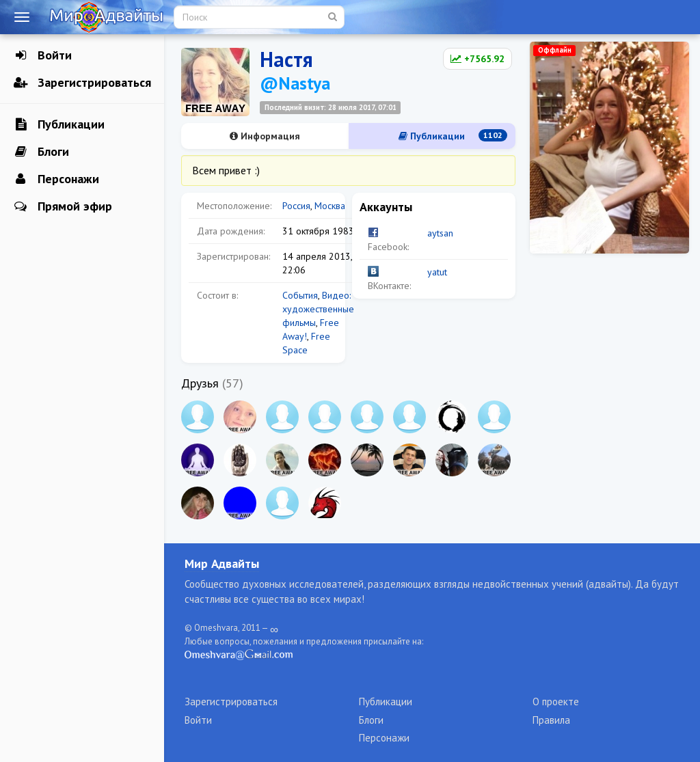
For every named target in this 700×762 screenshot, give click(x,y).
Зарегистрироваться (82, 83)
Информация (265, 136)
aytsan (440, 233)
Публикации (59, 124)
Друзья (200, 383)
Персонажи (56, 179)
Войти (43, 55)
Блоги (41, 152)
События (300, 295)
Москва (330, 206)
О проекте (556, 702)
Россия (296, 206)
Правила (551, 720)
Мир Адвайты (222, 563)
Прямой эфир (63, 206)
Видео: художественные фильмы (318, 309)
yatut (437, 272)
